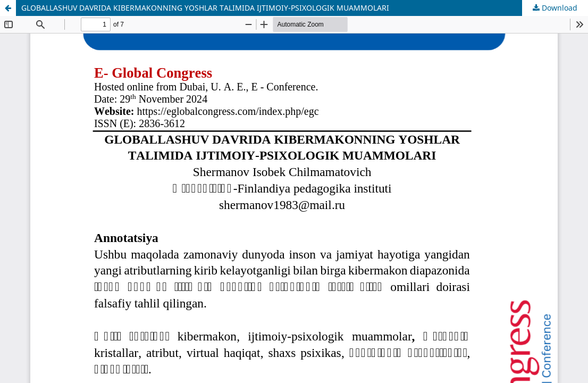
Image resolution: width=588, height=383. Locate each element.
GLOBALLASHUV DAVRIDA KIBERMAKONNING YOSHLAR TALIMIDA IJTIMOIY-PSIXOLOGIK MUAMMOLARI (205, 8)
